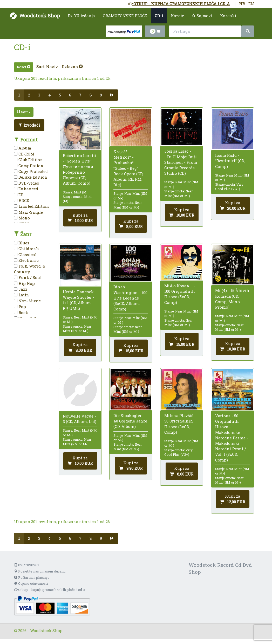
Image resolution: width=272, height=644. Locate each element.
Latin (22, 295)
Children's (26, 249)
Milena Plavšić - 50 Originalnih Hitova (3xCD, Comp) (180, 424)
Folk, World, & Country (30, 269)
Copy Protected (31, 171)
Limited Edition (32, 206)
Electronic (26, 260)
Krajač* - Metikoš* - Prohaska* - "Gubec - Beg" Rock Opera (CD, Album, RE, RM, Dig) (128, 168)
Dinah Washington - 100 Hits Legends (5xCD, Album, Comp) (130, 298)
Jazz (21, 289)
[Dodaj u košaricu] (80, 218)
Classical (25, 255)
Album (23, 148)
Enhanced (26, 189)
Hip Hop (24, 283)
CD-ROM (24, 154)
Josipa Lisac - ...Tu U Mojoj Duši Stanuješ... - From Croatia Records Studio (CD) (181, 162)
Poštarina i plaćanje (32, 577)
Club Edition (28, 160)
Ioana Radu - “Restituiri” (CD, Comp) (230, 161)
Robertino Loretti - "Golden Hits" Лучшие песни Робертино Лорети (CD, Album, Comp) (80, 169)
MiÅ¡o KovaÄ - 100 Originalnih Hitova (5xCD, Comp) (180, 294)
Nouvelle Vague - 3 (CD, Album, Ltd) (80, 419)
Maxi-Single (28, 212)
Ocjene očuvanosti (31, 583)
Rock (21, 313)
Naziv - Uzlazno (64, 67)
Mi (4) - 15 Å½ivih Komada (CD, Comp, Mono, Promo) (232, 299)
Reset (24, 67)
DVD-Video (27, 183)
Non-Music (27, 301)
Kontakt (228, 16)
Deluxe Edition (31, 177)
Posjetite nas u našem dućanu (40, 571)
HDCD (22, 200)
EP (19, 195)
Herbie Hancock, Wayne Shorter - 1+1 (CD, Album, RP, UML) (79, 300)
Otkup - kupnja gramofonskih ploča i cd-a (50, 590)
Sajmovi (202, 16)
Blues (22, 243)
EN (251, 4)
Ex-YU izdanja (81, 16)
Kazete (177, 16)
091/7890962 (27, 565)
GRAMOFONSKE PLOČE (125, 16)
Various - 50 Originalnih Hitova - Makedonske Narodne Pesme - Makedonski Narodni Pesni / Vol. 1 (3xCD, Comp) (232, 438)
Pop (20, 307)
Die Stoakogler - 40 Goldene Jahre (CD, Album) (130, 421)
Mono (22, 218)
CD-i (159, 16)
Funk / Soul (28, 277)
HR (242, 4)
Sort (24, 112)
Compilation (29, 166)
